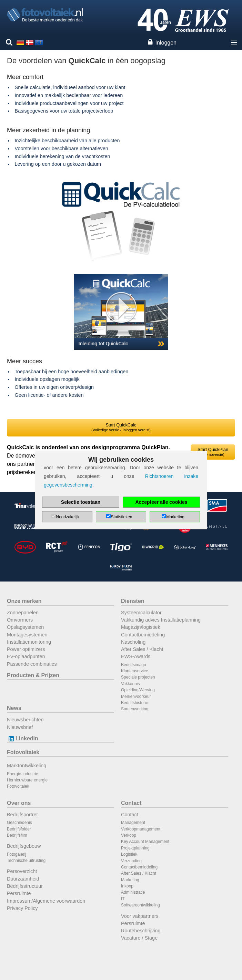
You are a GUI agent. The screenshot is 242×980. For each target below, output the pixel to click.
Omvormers (20, 620)
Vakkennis (130, 684)
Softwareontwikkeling (140, 905)
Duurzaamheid (23, 879)
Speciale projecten (138, 677)
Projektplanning (135, 848)
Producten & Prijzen (33, 675)
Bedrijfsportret (22, 815)
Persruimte (19, 893)
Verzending (131, 861)
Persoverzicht (22, 871)
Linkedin (23, 738)
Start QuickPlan (213, 452)
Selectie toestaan (81, 502)
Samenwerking (135, 709)
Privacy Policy (22, 908)
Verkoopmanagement (141, 829)
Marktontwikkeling (27, 766)
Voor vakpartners (140, 916)
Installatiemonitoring (29, 642)
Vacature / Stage (139, 938)
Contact (131, 803)
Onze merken (24, 601)
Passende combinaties (32, 664)
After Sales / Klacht (142, 649)
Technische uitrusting (26, 861)
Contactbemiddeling (143, 635)
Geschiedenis (19, 823)
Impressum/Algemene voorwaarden (46, 901)
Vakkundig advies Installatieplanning (161, 620)
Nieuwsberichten (25, 720)
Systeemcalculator (141, 613)
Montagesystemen (27, 635)
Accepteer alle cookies (162, 502)
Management (133, 823)
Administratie (133, 892)
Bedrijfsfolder (19, 829)
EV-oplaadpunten (26, 656)
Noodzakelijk (68, 517)
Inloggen (166, 43)
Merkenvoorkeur (136, 696)
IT (123, 899)
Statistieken (121, 517)
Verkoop (129, 835)
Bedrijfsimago (134, 665)
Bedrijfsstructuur (25, 886)
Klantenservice (135, 671)
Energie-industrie (23, 774)
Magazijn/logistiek (141, 627)
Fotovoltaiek (23, 752)
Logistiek (129, 854)
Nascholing (133, 642)
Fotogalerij (17, 854)
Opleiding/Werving (138, 690)
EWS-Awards (136, 656)
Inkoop (127, 886)
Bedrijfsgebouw (24, 846)
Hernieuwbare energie (27, 780)
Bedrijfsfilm (17, 835)
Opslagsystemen (25, 627)
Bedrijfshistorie (135, 703)
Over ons (19, 803)
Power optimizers (26, 649)
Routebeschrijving (141, 931)
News (14, 708)
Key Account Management (145, 842)
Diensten (133, 601)
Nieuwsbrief (20, 727)
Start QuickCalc (121, 427)
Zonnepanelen (23, 613)
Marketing (130, 880)
